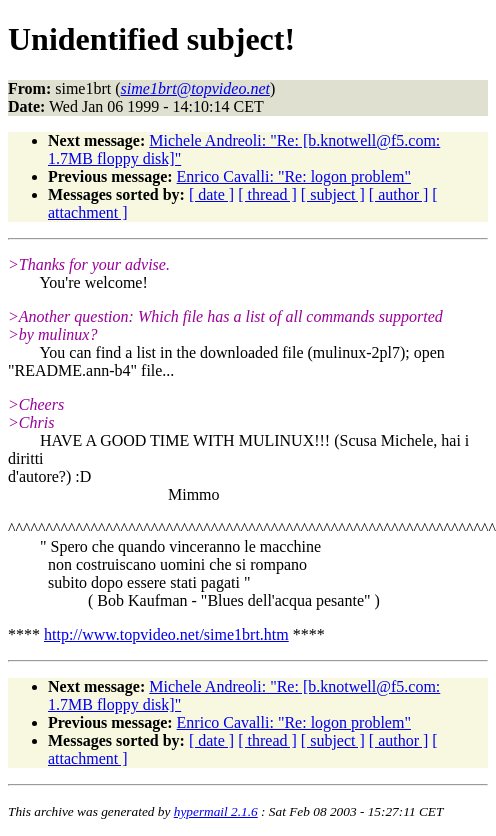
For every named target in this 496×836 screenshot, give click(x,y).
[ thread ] (267, 194)
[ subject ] (333, 194)
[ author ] (399, 194)
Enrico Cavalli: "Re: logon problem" (294, 176)
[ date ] (211, 194)
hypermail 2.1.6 (216, 811)
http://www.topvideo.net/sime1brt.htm (166, 634)
